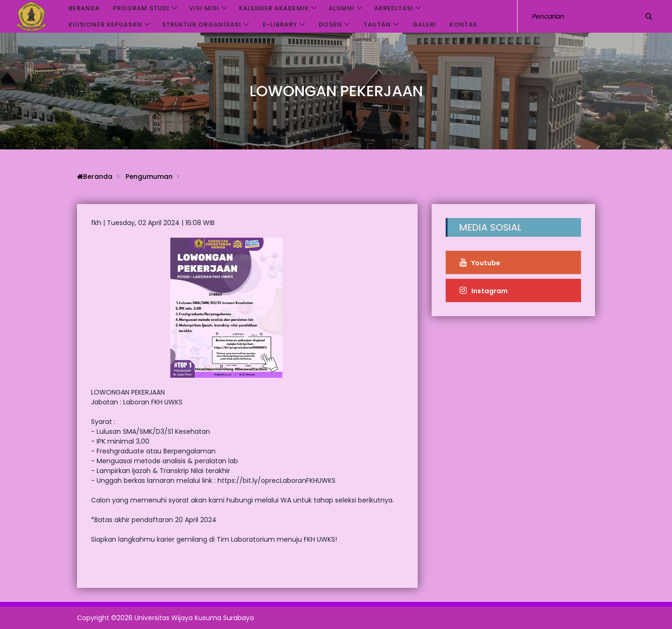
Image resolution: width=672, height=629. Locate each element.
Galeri (424, 25)
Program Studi (141, 8)
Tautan (377, 25)
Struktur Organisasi (202, 25)
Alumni (342, 8)
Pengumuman (149, 177)
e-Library (280, 25)
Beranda (84, 8)
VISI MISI (204, 8)
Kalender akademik (274, 8)
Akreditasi (394, 8)
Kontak (463, 25)
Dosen (330, 25)
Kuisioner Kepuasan (105, 25)
